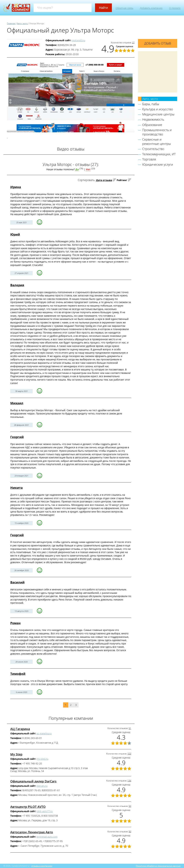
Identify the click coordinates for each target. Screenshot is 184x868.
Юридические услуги (158, 164)
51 (130, 728)
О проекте (175, 8)
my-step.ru (43, 759)
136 (129, 781)
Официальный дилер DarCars (33, 781)
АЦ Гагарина (20, 729)
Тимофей (18, 674)
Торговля (149, 159)
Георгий (17, 437)
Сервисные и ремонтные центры (157, 141)
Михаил (17, 403)
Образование (152, 125)
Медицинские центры (158, 114)
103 (129, 754)
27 (133, 43)
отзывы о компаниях (42, 866)
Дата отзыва (104, 180)
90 (130, 831)
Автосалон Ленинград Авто (32, 832)
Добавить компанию (151, 8)
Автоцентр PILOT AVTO (28, 807)
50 (130, 806)
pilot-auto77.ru (45, 811)
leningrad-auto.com (47, 837)
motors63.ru (79, 40)
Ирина (16, 187)
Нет (88, 169)
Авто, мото (150, 99)
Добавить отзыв (158, 43)
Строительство (153, 149)
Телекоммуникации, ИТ (159, 154)
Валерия (17, 285)
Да (77, 169)
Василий (17, 582)
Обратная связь (124, 8)
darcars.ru (42, 786)
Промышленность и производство (157, 132)
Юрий (15, 234)
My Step (16, 754)
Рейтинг (122, 180)
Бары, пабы (151, 104)
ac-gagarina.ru (44, 733)
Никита (16, 488)
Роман (15, 623)
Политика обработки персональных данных (158, 866)
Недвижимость (153, 119)
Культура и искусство (158, 109)
